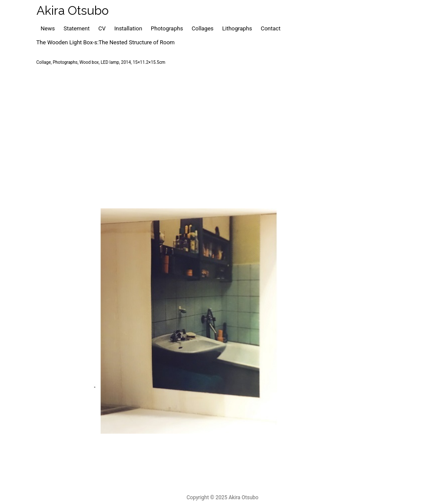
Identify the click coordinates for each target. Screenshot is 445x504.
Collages (203, 28)
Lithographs (237, 28)
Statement (76, 28)
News (48, 28)
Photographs (167, 28)
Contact (271, 28)
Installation (128, 28)
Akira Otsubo (73, 11)
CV (102, 28)
